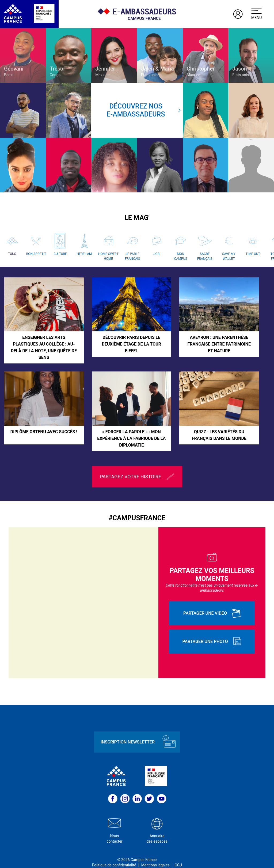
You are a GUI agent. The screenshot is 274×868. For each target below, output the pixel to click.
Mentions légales (155, 857)
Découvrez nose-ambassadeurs (144, 110)
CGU (178, 857)
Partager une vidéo (212, 605)
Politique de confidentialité (114, 857)
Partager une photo (212, 634)
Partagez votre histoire (137, 469)
